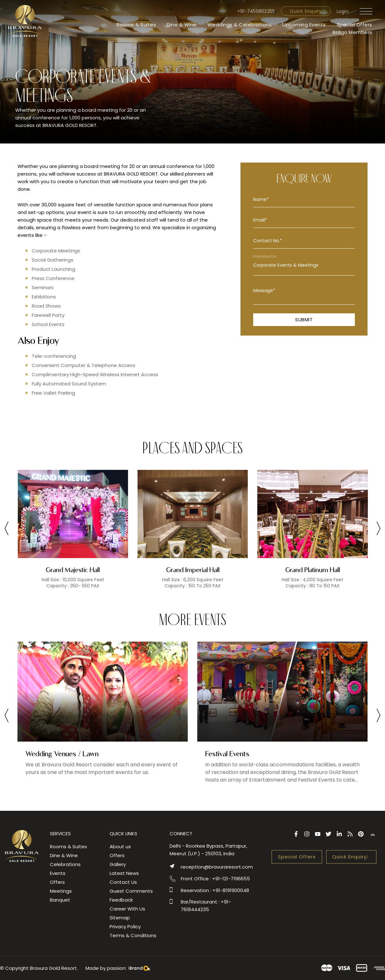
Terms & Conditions (133, 935)
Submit (304, 320)
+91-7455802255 (256, 11)
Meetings (61, 891)
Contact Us (123, 882)
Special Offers (355, 25)
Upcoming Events (304, 25)
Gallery (118, 864)
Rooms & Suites (136, 25)
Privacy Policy (125, 927)
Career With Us (127, 909)
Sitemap (120, 918)
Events (58, 873)
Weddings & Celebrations (240, 25)
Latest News (124, 873)
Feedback (121, 900)
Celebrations (65, 864)
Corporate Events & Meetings (304, 265)
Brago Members (352, 32)
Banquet (60, 900)
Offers (57, 882)
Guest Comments (131, 891)
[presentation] (7, 530)
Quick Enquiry (306, 11)
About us (120, 847)
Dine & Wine (182, 25)
